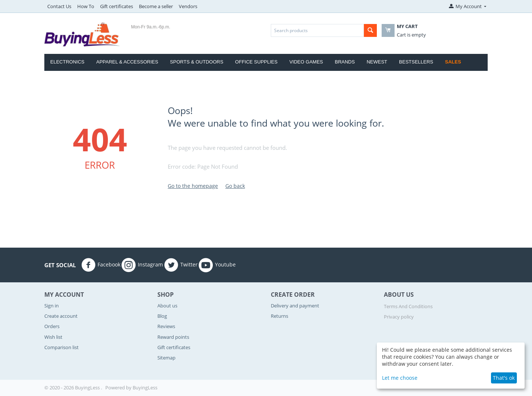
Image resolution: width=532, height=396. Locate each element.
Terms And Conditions (408, 306)
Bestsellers (416, 62)
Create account (61, 316)
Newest (377, 62)
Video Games (306, 62)
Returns (279, 316)
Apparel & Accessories (127, 62)
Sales (453, 62)
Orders (52, 326)
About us (167, 306)
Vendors (188, 6)
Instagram (142, 265)
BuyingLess (145, 388)
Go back (235, 186)
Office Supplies (256, 62)
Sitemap (166, 358)
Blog (162, 316)
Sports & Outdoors (197, 62)
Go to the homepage (193, 186)
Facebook (101, 265)
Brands (345, 62)
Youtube (217, 265)
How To (86, 6)
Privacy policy (399, 317)
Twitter (181, 265)
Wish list (53, 337)
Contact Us (59, 6)
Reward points (173, 337)
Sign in (52, 306)
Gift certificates (117, 6)
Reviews (166, 326)
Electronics (67, 62)
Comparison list (62, 347)
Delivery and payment (295, 306)
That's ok (504, 378)
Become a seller (156, 6)
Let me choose (400, 378)
